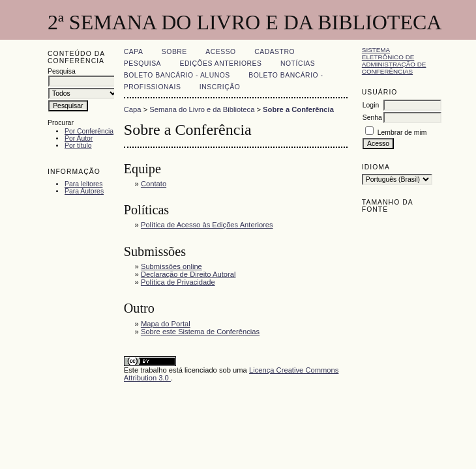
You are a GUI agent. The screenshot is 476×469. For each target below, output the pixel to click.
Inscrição (220, 87)
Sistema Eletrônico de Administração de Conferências (394, 61)
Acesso (220, 52)
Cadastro (275, 52)
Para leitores (83, 184)
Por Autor (79, 138)
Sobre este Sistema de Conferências (200, 332)
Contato (154, 184)
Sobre (174, 52)
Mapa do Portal (166, 324)
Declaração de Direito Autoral (188, 274)
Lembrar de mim (402, 133)
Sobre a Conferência (298, 109)
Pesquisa (142, 64)
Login (371, 105)
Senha (372, 118)
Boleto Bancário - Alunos (177, 75)
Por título (78, 146)
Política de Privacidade (178, 282)
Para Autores (84, 191)
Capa (134, 52)
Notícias (298, 64)
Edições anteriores (221, 64)
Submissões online (171, 266)
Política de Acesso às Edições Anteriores (207, 225)
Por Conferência (89, 131)
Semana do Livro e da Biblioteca (202, 109)
